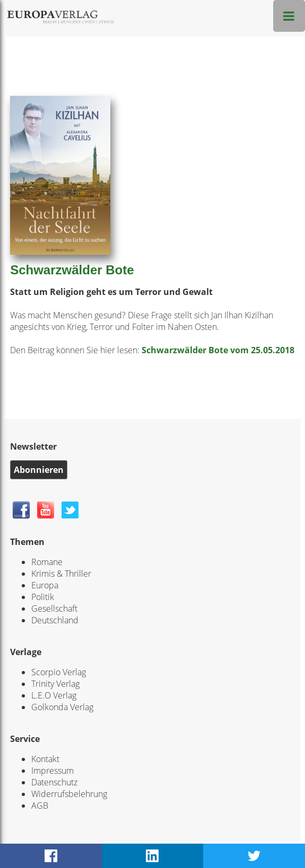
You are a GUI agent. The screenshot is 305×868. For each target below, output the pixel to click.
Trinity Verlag (55, 684)
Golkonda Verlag (62, 707)
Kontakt (45, 759)
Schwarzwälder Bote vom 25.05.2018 (218, 350)
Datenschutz (54, 782)
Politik (43, 597)
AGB (40, 806)
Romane (47, 562)
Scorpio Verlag (59, 672)
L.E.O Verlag (54, 695)
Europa (45, 585)
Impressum (53, 771)
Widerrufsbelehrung (69, 794)
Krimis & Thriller (61, 574)
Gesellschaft (54, 609)
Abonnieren (39, 470)
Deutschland (55, 620)
